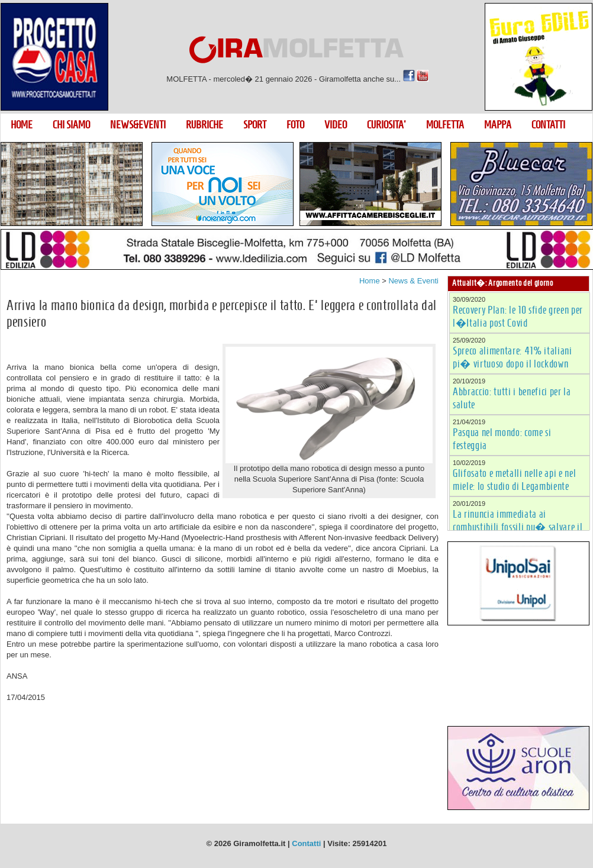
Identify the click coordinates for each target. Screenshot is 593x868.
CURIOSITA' (386, 125)
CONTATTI (548, 125)
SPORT (255, 125)
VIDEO (336, 125)
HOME (22, 125)
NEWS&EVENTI (138, 125)
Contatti (306, 843)
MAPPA (498, 125)
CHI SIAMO (71, 125)
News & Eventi (413, 281)
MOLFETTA (445, 125)
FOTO (295, 125)
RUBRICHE (204, 125)
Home (370, 281)
